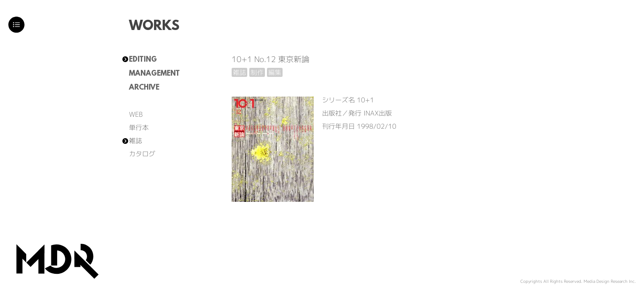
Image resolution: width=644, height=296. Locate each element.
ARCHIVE (144, 88)
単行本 (139, 127)
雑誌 (136, 141)
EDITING (143, 60)
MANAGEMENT (154, 74)
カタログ (142, 154)
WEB (136, 114)
